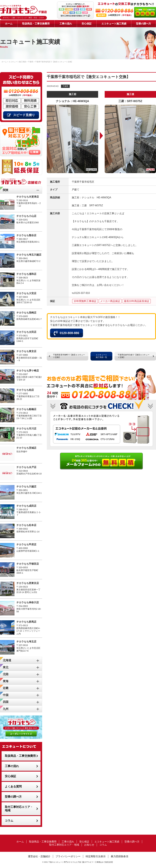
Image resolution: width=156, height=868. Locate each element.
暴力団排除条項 (119, 856)
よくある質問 (13, 787)
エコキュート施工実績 (114, 24)
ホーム (9, 24)
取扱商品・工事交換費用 (36, 24)
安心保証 (87, 24)
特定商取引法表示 (96, 856)
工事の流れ (66, 24)
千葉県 (65, 86)
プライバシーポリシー (68, 856)
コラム (9, 821)
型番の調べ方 (144, 24)
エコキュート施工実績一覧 (101, 356)
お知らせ (89, 845)
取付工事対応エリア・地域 (19, 809)
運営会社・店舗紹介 (39, 856)
